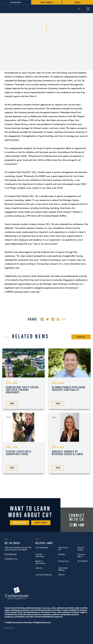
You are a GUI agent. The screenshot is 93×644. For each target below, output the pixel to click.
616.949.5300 (15, 2)
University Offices (63, 569)
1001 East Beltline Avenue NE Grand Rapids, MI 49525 (18, 549)
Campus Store (81, 555)
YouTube (81, 525)
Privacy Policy (81, 549)
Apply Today (41, 523)
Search (79, 9)
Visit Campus (46, 2)
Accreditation (42, 547)
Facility (62, 554)
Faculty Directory (40, 555)
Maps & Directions (40, 562)
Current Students (43, 575)
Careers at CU (63, 549)
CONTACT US (11, 559)
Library (39, 568)
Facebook (75, 525)
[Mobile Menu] (88, 9)
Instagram (71, 525)
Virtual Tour (64, 561)
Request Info (20, 523)
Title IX (62, 575)
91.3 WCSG (83, 561)
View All (81, 337)
